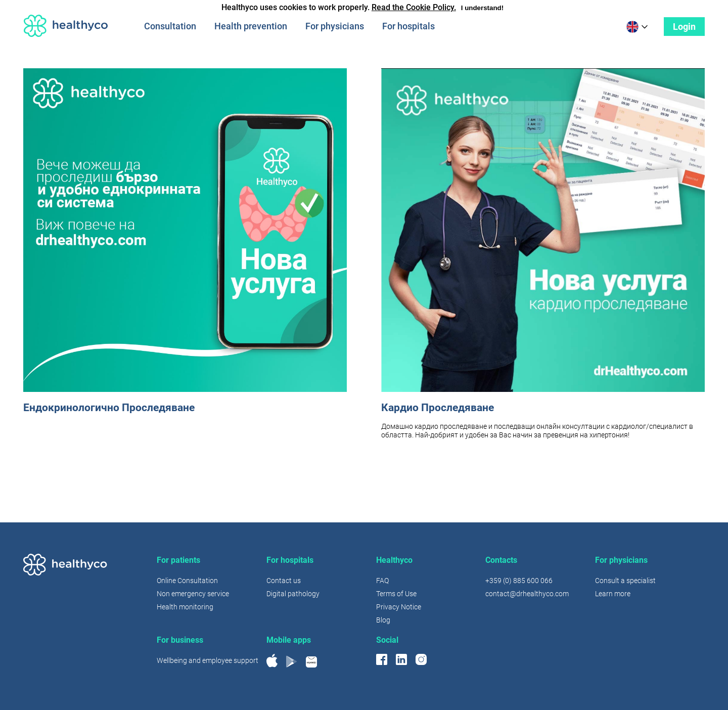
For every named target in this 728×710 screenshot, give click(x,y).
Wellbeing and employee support (208, 660)
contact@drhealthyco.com (527, 594)
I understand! (482, 8)
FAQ (382, 581)
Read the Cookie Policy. (414, 7)
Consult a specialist (625, 581)
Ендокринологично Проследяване (109, 408)
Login (684, 27)
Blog (383, 620)
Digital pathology (293, 594)
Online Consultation (187, 581)
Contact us (284, 581)
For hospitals (408, 26)
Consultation (170, 26)
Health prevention (251, 26)
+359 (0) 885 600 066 (519, 581)
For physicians (335, 26)
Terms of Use (396, 594)
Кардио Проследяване (438, 408)
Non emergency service (193, 594)
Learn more (613, 594)
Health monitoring (185, 607)
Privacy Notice (399, 607)
